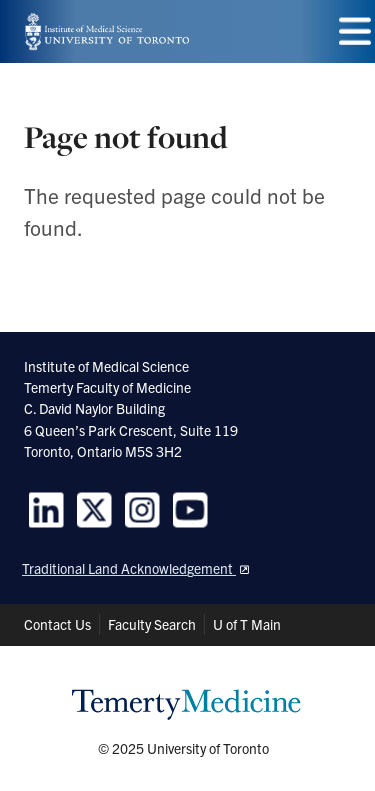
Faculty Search (152, 624)
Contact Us (57, 624)
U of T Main (247, 624)
